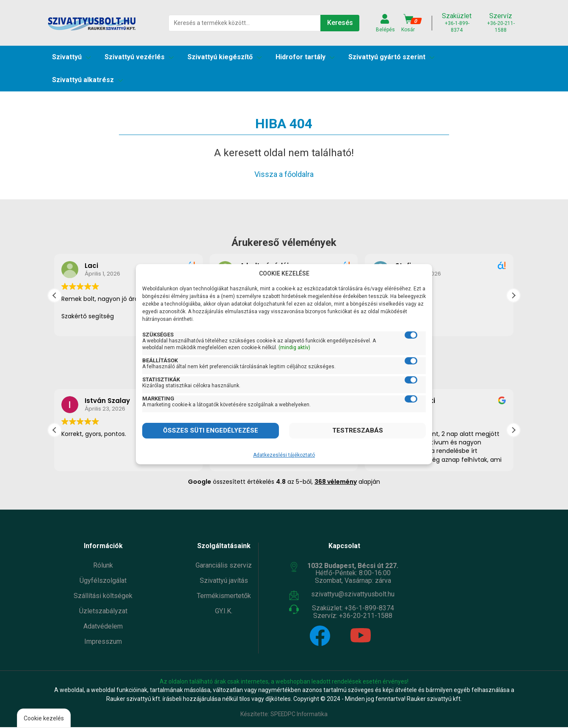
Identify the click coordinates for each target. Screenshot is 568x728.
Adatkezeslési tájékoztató (284, 455)
